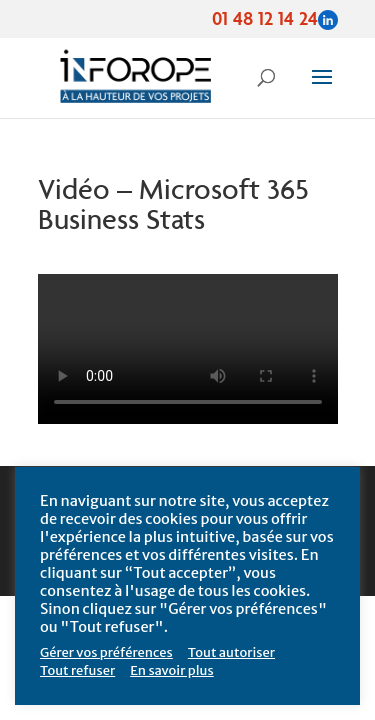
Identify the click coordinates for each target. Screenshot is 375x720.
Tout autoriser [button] (231, 652)
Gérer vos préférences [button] (106, 652)
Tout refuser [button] (77, 670)
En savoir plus (172, 670)
